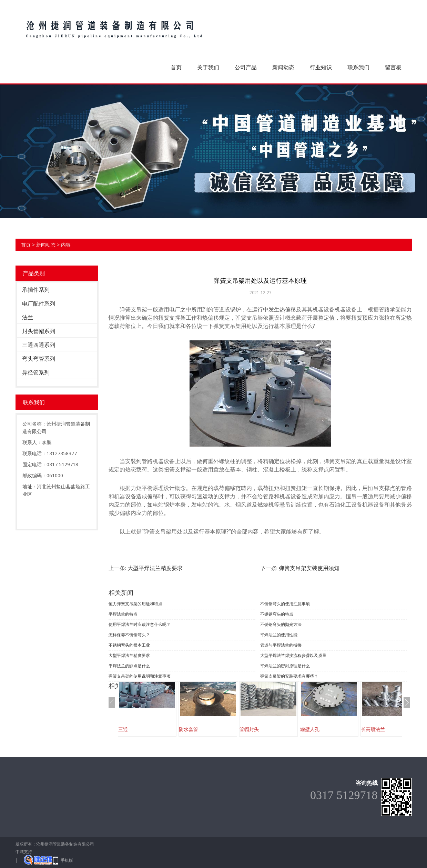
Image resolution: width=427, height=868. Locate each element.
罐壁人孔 (310, 729)
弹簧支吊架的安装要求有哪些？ (289, 676)
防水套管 (189, 729)
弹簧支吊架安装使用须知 (309, 568)
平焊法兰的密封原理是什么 (285, 666)
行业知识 (321, 67)
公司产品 (246, 67)
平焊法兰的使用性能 (279, 635)
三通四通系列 (39, 345)
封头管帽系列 (39, 331)
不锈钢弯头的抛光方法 (281, 624)
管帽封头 (249, 729)
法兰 (28, 317)
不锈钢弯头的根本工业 (129, 645)
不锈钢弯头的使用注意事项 (285, 604)
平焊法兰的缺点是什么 (129, 666)
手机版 (67, 860)
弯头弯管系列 (39, 359)
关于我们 (208, 67)
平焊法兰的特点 (123, 614)
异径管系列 (36, 372)
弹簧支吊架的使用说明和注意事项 (140, 676)
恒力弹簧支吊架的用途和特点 (135, 604)
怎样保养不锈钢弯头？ (129, 635)
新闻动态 (283, 67)
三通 (123, 729)
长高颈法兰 (373, 729)
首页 (176, 67)
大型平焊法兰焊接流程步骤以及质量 (293, 655)
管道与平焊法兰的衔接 (281, 645)
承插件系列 (36, 290)
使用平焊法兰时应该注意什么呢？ (140, 624)
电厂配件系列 (39, 303)
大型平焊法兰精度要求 (155, 568)
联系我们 (358, 67)
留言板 (393, 67)
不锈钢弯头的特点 (277, 614)
